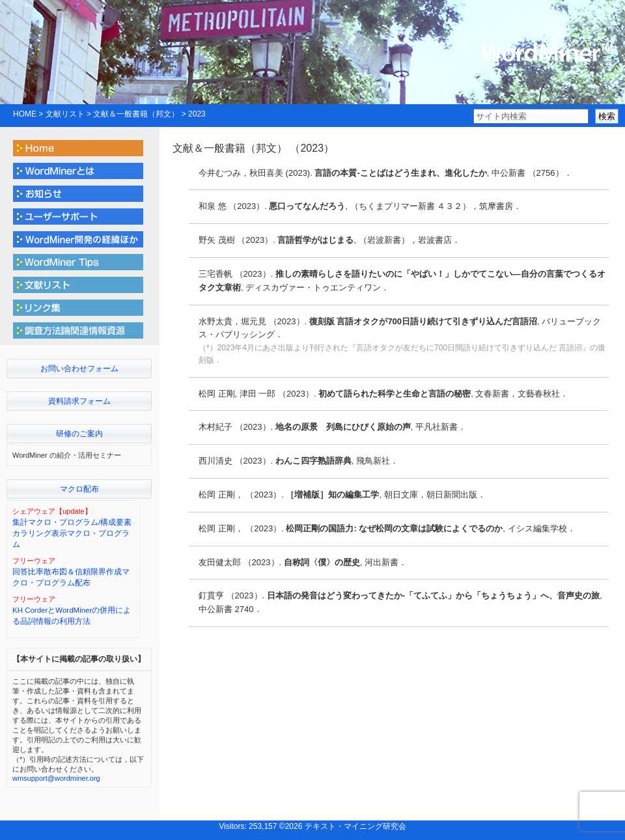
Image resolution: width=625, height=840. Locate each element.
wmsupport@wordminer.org (56, 778)
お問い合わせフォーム (79, 369)
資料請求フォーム (79, 401)
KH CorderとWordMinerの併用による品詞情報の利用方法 (72, 616)
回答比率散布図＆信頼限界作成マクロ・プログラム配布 (71, 577)
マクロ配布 (79, 489)
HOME (25, 114)
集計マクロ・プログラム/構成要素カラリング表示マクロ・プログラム (72, 534)
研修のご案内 (79, 434)
